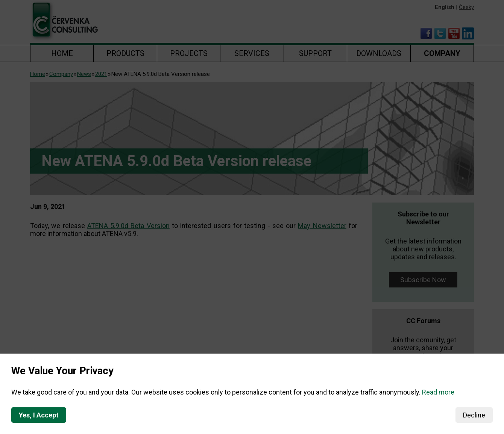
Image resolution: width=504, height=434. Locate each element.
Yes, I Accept (39, 415)
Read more (438, 392)
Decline (474, 415)
